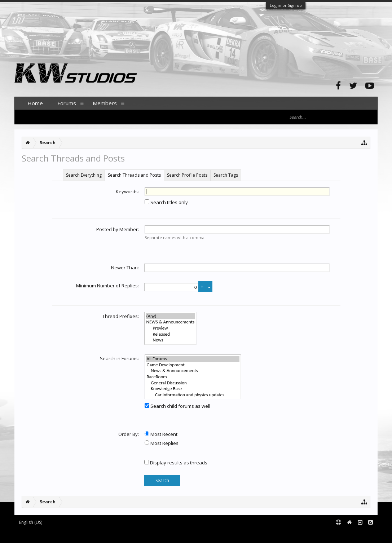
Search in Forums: (119, 358)
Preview (171, 328)
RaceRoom (193, 377)
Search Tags (226, 175)
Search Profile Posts (187, 175)
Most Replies (162, 443)
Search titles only (166, 202)
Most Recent (161, 434)
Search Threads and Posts (134, 175)
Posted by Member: (118, 229)
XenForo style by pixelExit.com (156, 534)
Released (171, 334)
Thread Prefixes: (121, 316)
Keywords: (127, 191)
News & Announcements (193, 371)
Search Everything (84, 175)
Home (35, 103)
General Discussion (193, 383)
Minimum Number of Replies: (107, 286)
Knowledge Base (193, 389)
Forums (67, 103)
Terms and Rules (360, 534)
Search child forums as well (177, 406)
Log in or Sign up (286, 5)
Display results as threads (176, 463)
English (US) (31, 522)
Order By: (129, 434)
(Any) (171, 316)
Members (105, 103)
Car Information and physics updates (193, 395)
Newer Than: (125, 268)
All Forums (193, 359)
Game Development (193, 365)
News (171, 340)
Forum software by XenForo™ (69, 534)
